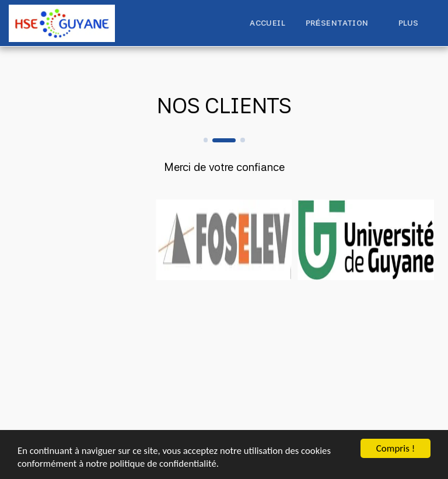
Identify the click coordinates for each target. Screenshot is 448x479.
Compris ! (395, 448)
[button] (342, 23)
